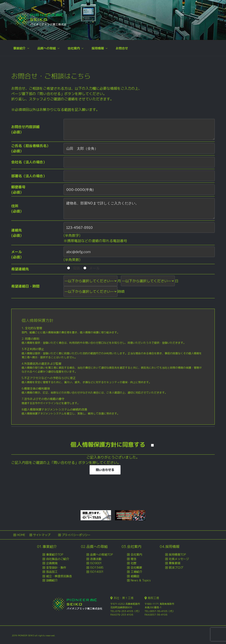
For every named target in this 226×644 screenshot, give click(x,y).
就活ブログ (176, 567)
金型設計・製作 (56, 567)
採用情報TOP (177, 554)
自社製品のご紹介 (58, 559)
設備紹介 (52, 580)
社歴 (134, 563)
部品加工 (52, 572)
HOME (21, 535)
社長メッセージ (179, 559)
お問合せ (122, 48)
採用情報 (100, 48)
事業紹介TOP (55, 554)
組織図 (135, 576)
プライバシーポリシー (76, 535)
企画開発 (52, 563)
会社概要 (136, 567)
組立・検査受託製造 (59, 576)
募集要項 (175, 563)
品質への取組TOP (101, 554)
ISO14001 (97, 572)
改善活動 (96, 559)
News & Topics (141, 580)
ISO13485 (97, 567)
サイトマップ (42, 535)
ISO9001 (96, 563)
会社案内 (76, 48)
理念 (134, 559)
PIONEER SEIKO (26, 635)
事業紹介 (22, 48)
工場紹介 (136, 572)
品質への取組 (49, 48)
